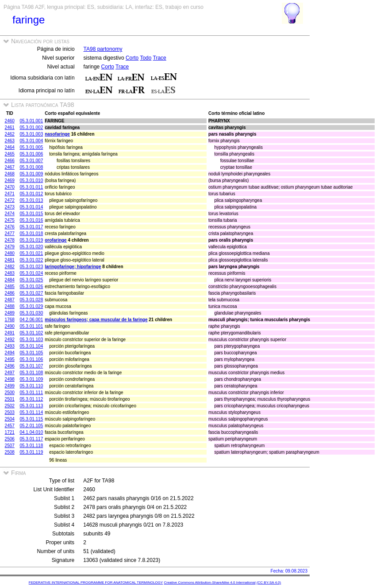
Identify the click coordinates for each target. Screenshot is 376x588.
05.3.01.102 (31, 333)
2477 (10, 233)
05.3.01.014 (31, 207)
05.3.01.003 (31, 134)
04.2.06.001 (31, 320)
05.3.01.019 (31, 240)
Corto (132, 58)
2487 (10, 300)
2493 (10, 346)
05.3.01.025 (31, 280)
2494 (10, 353)
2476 (10, 227)
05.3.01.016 (31, 220)
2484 (10, 280)
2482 (10, 267)
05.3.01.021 (31, 253)
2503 (10, 412)
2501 (10, 399)
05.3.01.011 (31, 187)
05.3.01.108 (31, 373)
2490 (10, 326)
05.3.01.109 (31, 379)
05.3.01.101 (31, 326)
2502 (10, 406)
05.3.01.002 (31, 127)
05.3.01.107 (31, 366)
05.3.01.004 (31, 141)
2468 (10, 174)
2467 (10, 167)
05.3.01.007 (31, 161)
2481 (10, 260)
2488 (10, 306)
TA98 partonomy (103, 49)
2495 (10, 359)
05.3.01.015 (31, 214)
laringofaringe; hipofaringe (73, 267)
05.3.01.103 (31, 340)
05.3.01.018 (31, 233)
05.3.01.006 (31, 154)
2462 (10, 134)
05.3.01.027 (31, 293)
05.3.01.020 (31, 247)
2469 (10, 180)
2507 (10, 446)
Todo (146, 58)
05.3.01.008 (31, 167)
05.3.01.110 (31, 386)
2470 (10, 187)
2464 (10, 147)
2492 (10, 340)
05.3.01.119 (31, 452)
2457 (10, 426)
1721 (10, 432)
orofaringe (56, 240)
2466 (10, 161)
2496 (10, 366)
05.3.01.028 (31, 300)
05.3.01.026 (31, 286)
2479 (10, 247)
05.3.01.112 (31, 399)
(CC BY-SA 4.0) (269, 582)
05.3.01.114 (31, 412)
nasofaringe (57, 134)
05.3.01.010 (31, 180)
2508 (10, 452)
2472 (10, 200)
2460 (10, 121)
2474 (10, 214)
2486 (10, 293)
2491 (10, 333)
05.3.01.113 (31, 406)
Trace (160, 58)
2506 (10, 439)
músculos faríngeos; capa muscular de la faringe (96, 320)
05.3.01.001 (31, 121)
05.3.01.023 (31, 267)
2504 (10, 419)
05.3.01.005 (31, 147)
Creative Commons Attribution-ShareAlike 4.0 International (209, 582)
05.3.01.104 (31, 346)
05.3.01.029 (31, 306)
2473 (10, 207)
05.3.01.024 (31, 273)
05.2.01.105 (31, 426)
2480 (10, 253)
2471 (10, 194)
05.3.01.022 (31, 260)
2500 (10, 393)
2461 (10, 127)
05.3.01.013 (31, 200)
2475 (10, 220)
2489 (10, 313)
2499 (10, 386)
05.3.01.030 (31, 313)
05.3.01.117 (31, 439)
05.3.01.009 (31, 174)
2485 (10, 286)
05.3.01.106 (31, 359)
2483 (10, 273)
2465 (10, 154)
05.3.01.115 (31, 419)
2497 (10, 373)
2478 (10, 240)
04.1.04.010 (31, 432)
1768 (10, 320)
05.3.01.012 (31, 194)
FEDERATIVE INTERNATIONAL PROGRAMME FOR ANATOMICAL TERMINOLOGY (96, 582)
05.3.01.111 (31, 393)
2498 (10, 379)
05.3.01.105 (31, 353)
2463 (10, 141)
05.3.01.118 (31, 446)
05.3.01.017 (31, 227)
